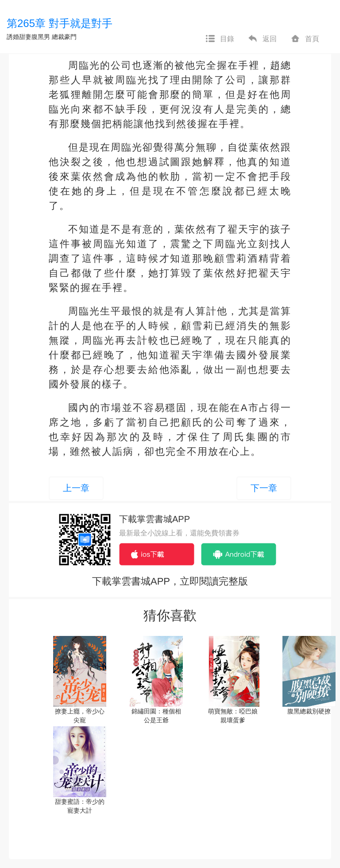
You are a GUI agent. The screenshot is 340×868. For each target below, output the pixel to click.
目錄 (220, 39)
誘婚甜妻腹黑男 (28, 37)
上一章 (76, 488)
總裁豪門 (64, 37)
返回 (262, 39)
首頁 (305, 39)
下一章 (264, 488)
